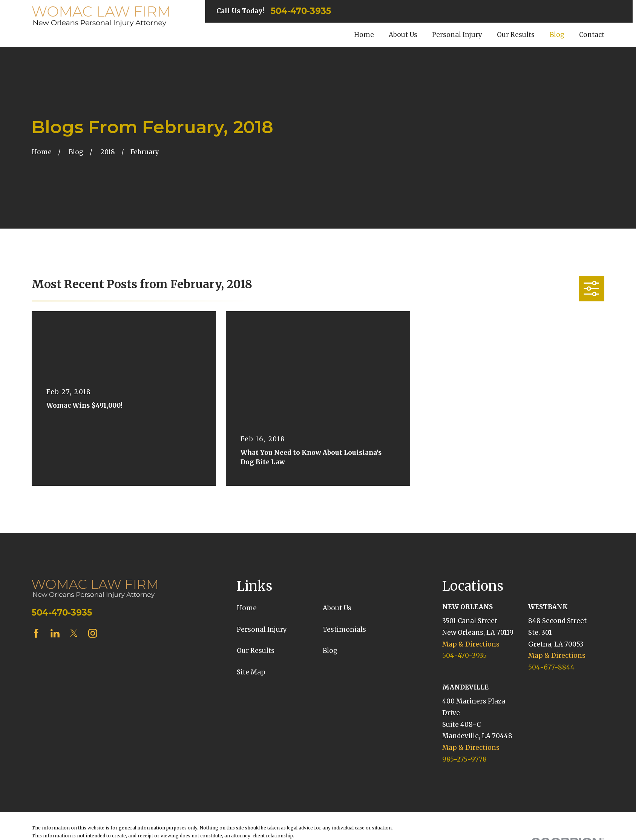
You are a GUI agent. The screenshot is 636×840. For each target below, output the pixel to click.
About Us (337, 608)
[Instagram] (93, 633)
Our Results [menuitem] (516, 35)
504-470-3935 (301, 11)
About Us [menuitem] (403, 35)
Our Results (256, 651)
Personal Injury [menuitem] (457, 35)
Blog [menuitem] (557, 35)
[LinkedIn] (55, 633)
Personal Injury (262, 630)
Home (247, 608)
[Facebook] (36, 633)
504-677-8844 (551, 667)
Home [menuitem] (364, 35)
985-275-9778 (464, 759)
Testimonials (344, 630)
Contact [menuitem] (592, 35)
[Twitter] (74, 633)
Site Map (251, 672)
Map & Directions (471, 644)
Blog (330, 651)
